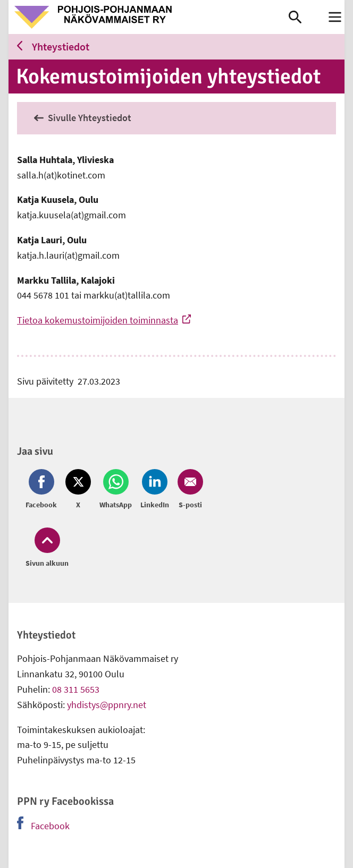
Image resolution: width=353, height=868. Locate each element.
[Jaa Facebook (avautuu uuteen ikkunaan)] (43, 490)
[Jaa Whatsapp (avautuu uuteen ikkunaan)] (116, 490)
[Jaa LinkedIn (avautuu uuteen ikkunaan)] (155, 490)
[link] (149, 17)
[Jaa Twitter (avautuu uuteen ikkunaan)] (78, 490)
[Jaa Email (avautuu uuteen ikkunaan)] (188, 490)
